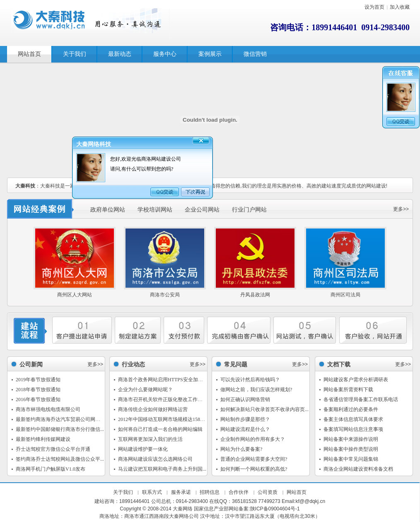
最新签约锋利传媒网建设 (43, 439)
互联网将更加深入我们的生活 (150, 439)
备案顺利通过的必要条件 (351, 409)
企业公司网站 (202, 209)
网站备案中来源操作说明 (351, 439)
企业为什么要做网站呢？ (145, 390)
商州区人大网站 (75, 295)
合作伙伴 (239, 492)
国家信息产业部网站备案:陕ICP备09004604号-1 (247, 509)
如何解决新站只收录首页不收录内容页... (264, 409)
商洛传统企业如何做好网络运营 (153, 409)
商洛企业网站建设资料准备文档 (358, 469)
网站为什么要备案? (241, 449)
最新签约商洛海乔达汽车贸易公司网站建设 (63, 419)
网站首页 (297, 492)
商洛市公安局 (165, 295)
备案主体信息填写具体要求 (353, 419)
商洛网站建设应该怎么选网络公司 (155, 459)
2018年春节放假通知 (38, 390)
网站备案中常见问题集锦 (351, 459)
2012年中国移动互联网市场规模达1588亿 (163, 419)
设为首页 (374, 7)
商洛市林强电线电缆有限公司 (48, 409)
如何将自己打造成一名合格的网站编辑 (160, 429)
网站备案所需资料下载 (348, 390)
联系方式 (152, 492)
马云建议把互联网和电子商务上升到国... (162, 469)
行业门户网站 (249, 209)
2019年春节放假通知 (38, 380)
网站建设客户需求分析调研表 (356, 380)
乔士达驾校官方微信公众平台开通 (53, 449)
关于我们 (123, 492)
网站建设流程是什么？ (245, 429)
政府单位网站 (108, 209)
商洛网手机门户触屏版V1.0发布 (51, 469)
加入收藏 (400, 7)
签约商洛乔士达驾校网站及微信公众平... (60, 459)
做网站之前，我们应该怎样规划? (256, 390)
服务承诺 (181, 492)
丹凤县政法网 (255, 295)
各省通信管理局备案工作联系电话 (361, 399)
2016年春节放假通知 (38, 399)
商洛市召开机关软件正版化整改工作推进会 (165, 399)
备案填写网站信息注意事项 (353, 429)
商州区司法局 (345, 295)
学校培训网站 (155, 209)
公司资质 (268, 492)
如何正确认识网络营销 (245, 399)
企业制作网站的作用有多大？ (253, 439)
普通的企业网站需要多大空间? (254, 459)
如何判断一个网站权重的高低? (254, 469)
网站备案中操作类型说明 (351, 449)
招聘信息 (210, 492)
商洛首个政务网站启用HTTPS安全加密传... (165, 380)
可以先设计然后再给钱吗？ (250, 380)
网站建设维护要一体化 (143, 449)
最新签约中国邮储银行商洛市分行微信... (60, 429)
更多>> (401, 209)
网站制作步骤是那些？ (245, 419)
